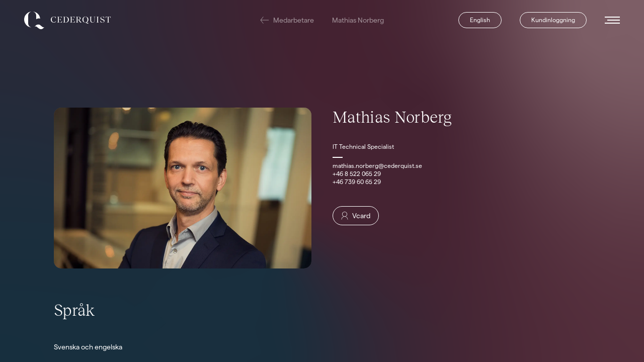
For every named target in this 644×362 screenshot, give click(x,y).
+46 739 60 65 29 (357, 182)
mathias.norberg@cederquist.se (377, 166)
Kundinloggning (553, 20)
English (480, 20)
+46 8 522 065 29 (357, 174)
